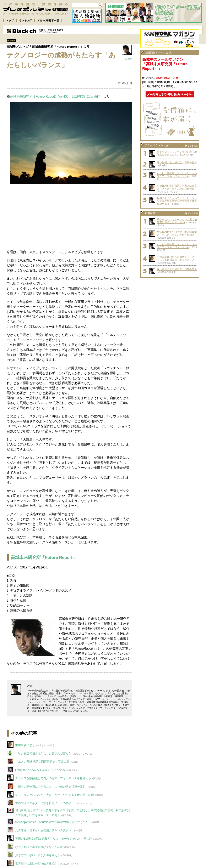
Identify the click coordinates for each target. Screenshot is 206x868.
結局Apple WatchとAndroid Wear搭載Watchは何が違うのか (52, 822)
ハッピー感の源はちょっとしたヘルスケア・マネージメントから (177, 175)
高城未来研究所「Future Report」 (44, 557)
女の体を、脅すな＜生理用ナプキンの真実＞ (43, 830)
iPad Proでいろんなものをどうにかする (40, 770)
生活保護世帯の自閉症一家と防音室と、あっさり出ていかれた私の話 (177, 187)
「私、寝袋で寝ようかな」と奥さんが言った (43, 753)
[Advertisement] (69, 217)
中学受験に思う (25, 745)
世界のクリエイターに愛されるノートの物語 (43, 803)
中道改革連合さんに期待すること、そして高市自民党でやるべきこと (177, 258)
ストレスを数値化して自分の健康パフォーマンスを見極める (53, 778)
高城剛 (129, 59)
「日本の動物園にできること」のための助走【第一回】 (50, 787)
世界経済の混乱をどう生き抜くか (36, 863)
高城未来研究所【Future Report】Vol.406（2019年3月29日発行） (57, 97)
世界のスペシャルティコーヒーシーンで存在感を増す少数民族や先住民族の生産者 (177, 201)
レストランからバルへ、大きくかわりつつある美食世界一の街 (55, 795)
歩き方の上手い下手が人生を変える (38, 855)
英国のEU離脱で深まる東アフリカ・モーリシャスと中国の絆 (54, 839)
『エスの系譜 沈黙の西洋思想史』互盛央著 (42, 762)
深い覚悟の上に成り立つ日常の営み (177, 163)
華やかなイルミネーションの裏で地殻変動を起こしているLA (177, 153)
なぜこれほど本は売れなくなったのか (39, 847)
